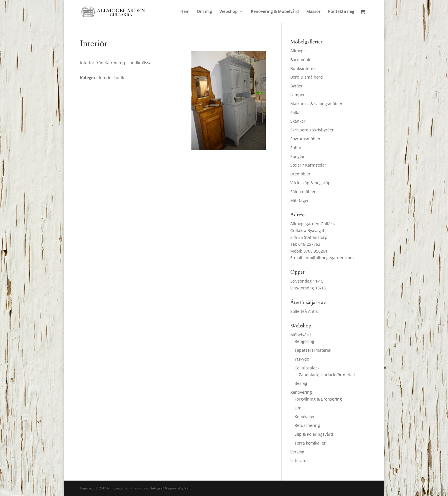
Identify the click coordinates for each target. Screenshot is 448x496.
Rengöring (304, 341)
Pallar (296, 112)
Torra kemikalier (310, 443)
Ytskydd (302, 359)
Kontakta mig (341, 12)
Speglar (298, 156)
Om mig (204, 12)
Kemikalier (305, 416)
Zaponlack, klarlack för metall (327, 375)
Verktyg (297, 452)
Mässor (313, 12)
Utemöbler (300, 174)
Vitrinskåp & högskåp (310, 183)
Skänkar (298, 121)
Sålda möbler (303, 192)
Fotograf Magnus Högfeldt (171, 488)
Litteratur (299, 460)
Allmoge (298, 51)
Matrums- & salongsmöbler (316, 104)
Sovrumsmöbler (305, 139)
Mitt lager (300, 200)
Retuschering (307, 425)
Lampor (298, 95)
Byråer (297, 86)
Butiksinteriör (303, 68)
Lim (298, 408)
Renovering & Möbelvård (275, 12)
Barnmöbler (302, 60)
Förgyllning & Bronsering (318, 399)
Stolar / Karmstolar (308, 165)
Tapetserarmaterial (313, 350)
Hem (185, 12)
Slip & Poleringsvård (314, 434)
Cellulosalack (307, 368)
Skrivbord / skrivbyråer (312, 130)
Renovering (301, 392)
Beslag (301, 383)
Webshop (229, 12)
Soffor (296, 148)
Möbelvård (301, 335)
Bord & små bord (307, 77)
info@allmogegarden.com (329, 258)
